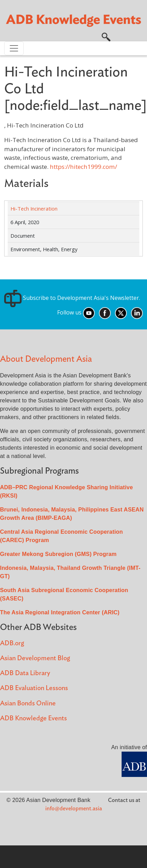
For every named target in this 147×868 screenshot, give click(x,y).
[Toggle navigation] (14, 48)
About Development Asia (46, 359)
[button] (106, 36)
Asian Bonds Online (28, 703)
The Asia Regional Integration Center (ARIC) (60, 612)
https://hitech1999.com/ (83, 167)
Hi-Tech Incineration (34, 208)
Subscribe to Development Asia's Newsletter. (72, 298)
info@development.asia (74, 809)
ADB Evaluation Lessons (34, 688)
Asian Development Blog (35, 658)
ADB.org (12, 643)
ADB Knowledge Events (33, 718)
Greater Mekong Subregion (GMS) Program (58, 554)
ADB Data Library (25, 673)
